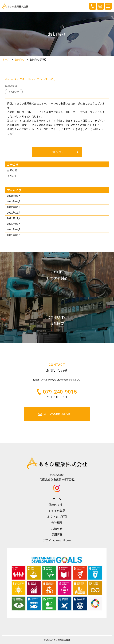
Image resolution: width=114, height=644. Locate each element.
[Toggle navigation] (108, 6)
